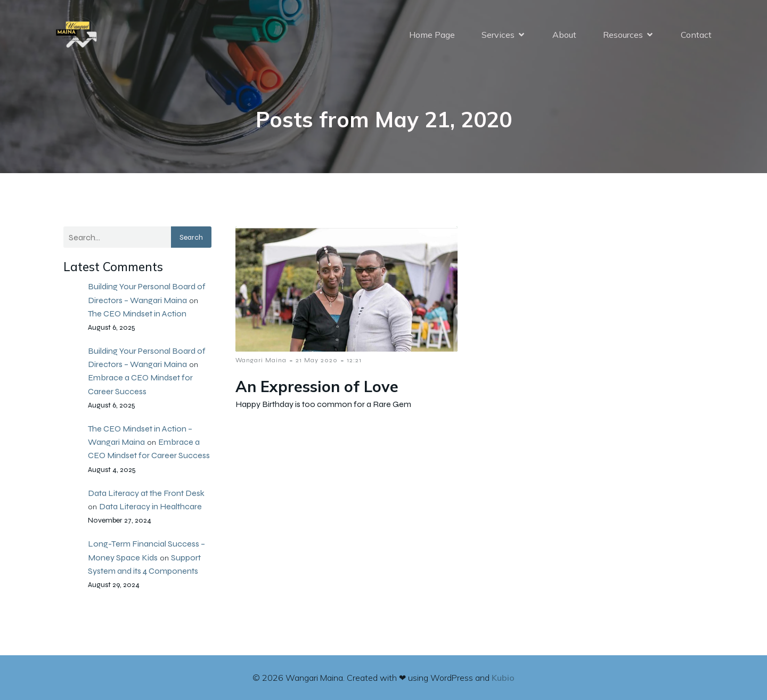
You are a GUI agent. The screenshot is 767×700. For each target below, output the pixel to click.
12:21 (354, 360)
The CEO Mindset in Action (137, 314)
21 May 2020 (317, 360)
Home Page (432, 35)
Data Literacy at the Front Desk (146, 493)
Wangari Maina (261, 360)
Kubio (503, 678)
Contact (696, 35)
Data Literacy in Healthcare (150, 506)
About (564, 35)
